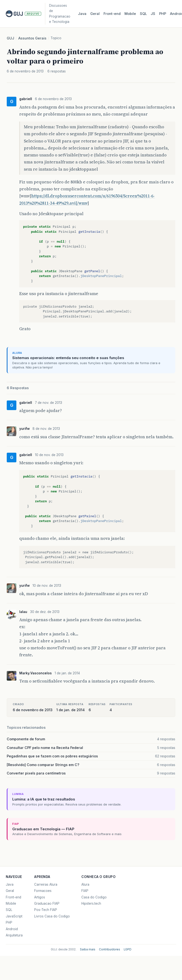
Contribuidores (110, 949)
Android (12, 929)
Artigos (40, 897)
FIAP (85, 891)
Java (82, 14)
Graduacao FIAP (47, 903)
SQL (143, 14)
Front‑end (112, 14)
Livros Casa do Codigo (52, 916)
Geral (95, 14)
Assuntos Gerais (32, 38)
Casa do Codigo (94, 897)
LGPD (128, 949)
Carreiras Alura (46, 884)
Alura (85, 884)
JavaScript (14, 916)
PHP (163, 14)
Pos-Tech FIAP (46, 910)
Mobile (130, 14)
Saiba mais (88, 949)
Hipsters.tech (91, 903)
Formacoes (43, 891)
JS (153, 14)
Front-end (13, 897)
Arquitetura (14, 935)
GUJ (10, 38)
